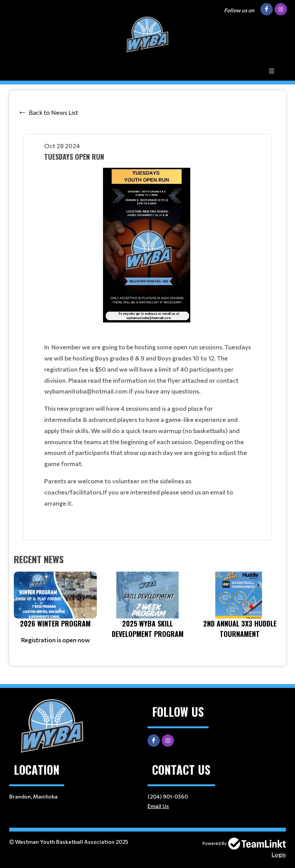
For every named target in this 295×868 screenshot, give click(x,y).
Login (279, 854)
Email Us (158, 806)
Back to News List (53, 112)
